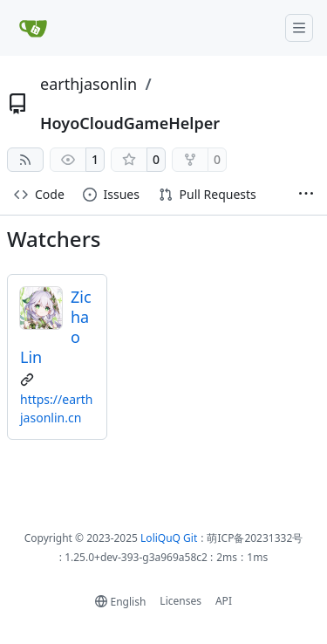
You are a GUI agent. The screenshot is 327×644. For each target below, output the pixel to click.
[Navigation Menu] (299, 28)
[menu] (120, 602)
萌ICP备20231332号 (255, 538)
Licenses (181, 601)
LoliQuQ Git (169, 538)
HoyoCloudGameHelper (130, 123)
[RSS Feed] (25, 160)
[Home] (34, 28)
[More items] (306, 195)
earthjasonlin (89, 84)
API (224, 601)
